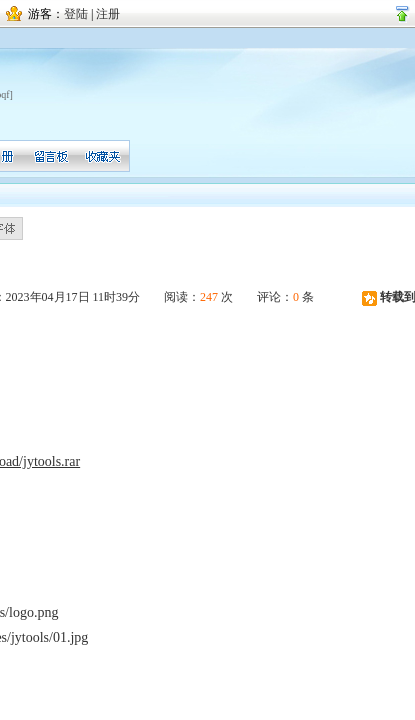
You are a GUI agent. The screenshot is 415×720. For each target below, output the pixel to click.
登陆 (76, 14)
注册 (108, 14)
